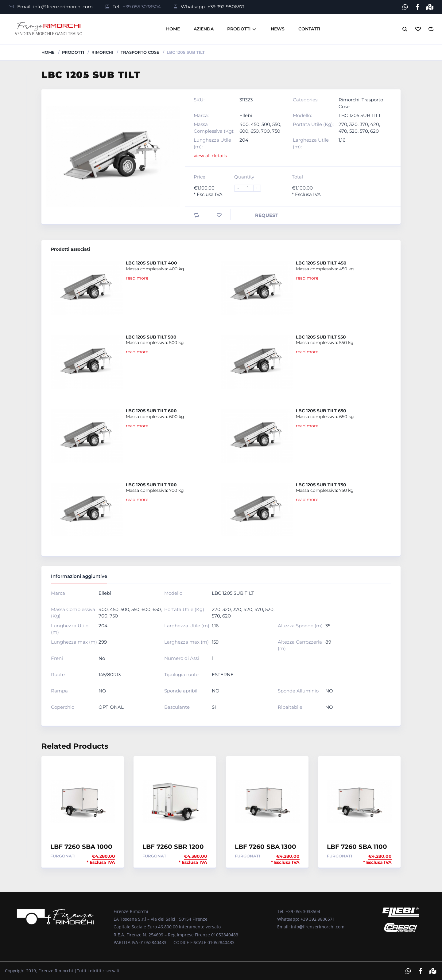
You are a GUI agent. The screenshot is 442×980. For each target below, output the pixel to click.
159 (215, 642)
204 (244, 140)
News (278, 29)
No (102, 658)
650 (255, 131)
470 (343, 131)
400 (244, 124)
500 (266, 124)
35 (328, 625)
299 (103, 642)
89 (328, 642)
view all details (210, 156)
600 (244, 131)
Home (173, 29)
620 (374, 131)
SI (214, 707)
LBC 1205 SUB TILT (360, 115)
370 (364, 124)
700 (265, 131)
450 (255, 124)
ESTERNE (223, 674)
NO (102, 690)
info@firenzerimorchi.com (63, 7)
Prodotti (239, 29)
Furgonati (63, 856)
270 (343, 124)
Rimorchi (102, 52)
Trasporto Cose (140, 52)
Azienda (204, 29)
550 (276, 124)
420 (375, 124)
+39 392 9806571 (226, 7)
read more (137, 278)
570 (364, 131)
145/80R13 (110, 674)
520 (353, 131)
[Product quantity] (250, 188)
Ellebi (246, 115)
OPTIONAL (111, 707)
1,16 (342, 140)
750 (276, 131)
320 (353, 124)
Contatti (309, 29)
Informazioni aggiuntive (79, 576)
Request (267, 215)
